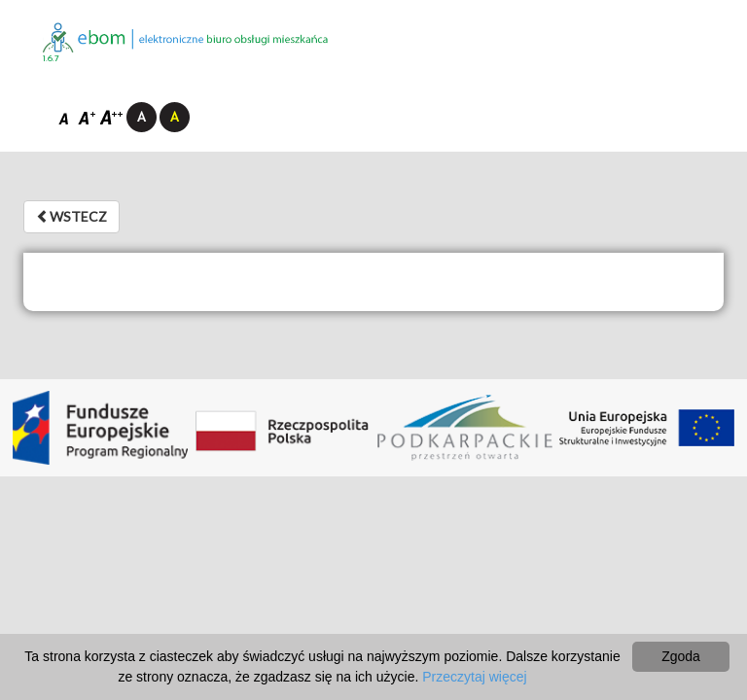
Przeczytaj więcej (474, 677)
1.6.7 (51, 59)
